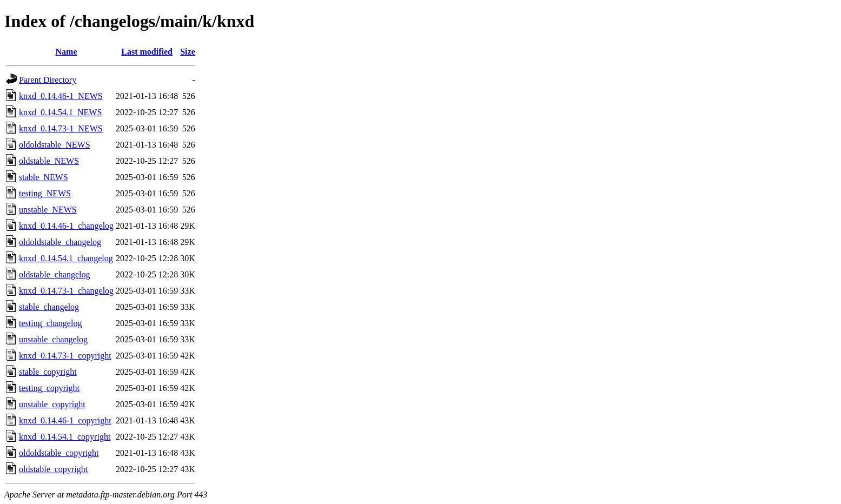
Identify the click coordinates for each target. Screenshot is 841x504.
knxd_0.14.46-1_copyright (65, 420)
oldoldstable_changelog (60, 242)
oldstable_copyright (53, 469)
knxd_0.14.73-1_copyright (65, 356)
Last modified (147, 52)
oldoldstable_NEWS (55, 145)
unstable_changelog (53, 339)
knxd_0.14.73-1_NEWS (61, 128)
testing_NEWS (45, 193)
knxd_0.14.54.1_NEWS (60, 112)
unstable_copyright (52, 404)
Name (67, 52)
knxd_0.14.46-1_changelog (66, 226)
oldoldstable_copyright (59, 453)
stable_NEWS (44, 177)
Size (188, 52)
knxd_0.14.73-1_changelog (66, 291)
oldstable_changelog (55, 274)
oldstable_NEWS (49, 161)
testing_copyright (49, 388)
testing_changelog (50, 323)
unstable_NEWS (48, 210)
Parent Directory (48, 80)
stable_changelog (49, 307)
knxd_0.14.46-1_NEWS (61, 96)
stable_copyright (48, 372)
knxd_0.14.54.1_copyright (65, 437)
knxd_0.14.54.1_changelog (66, 258)
